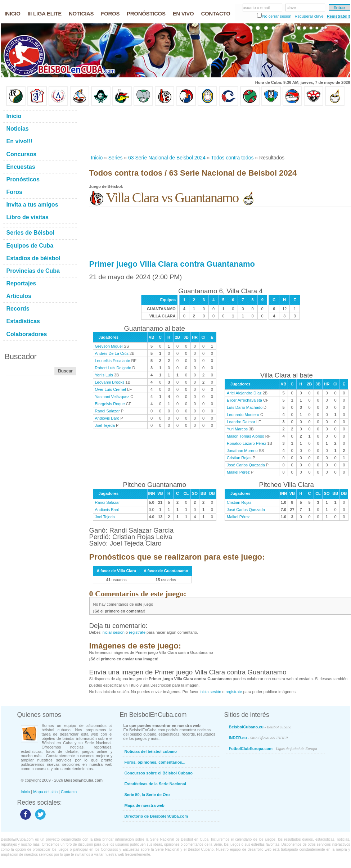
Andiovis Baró (107, 418)
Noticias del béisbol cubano (151, 751)
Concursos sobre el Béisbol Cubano (159, 773)
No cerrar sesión (277, 16)
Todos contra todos (232, 158)
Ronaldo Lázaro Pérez (246, 443)
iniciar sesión (113, 632)
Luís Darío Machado (245, 407)
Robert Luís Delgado (113, 368)
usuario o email (256, 8)
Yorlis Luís (104, 375)
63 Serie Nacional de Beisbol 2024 (167, 158)
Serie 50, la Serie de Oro (147, 795)
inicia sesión (210, 692)
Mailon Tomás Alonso (246, 436)
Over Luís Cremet (111, 389)
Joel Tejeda (105, 425)
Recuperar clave (309, 16)
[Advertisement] (113, 130)
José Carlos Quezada (246, 465)
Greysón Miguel (109, 346)
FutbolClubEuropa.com (273, 749)
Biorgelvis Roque (110, 404)
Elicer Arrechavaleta (244, 400)
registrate (137, 632)
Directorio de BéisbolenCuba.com (156, 816)
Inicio (97, 158)
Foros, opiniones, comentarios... (155, 762)
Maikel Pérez (238, 472)
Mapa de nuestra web (145, 805)
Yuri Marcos (237, 429)
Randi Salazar (107, 411)
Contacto (69, 792)
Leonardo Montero (243, 415)
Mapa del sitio (45, 792)
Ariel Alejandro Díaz (244, 393)
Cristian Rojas (239, 458)
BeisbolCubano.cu (260, 727)
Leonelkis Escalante (113, 361)
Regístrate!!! (339, 16)
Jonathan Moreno (242, 451)
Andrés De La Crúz (112, 353)
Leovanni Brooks (110, 382)
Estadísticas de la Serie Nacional (155, 784)
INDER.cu (258, 738)
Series (116, 158)
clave (292, 8)
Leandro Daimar (241, 422)
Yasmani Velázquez (112, 397)
